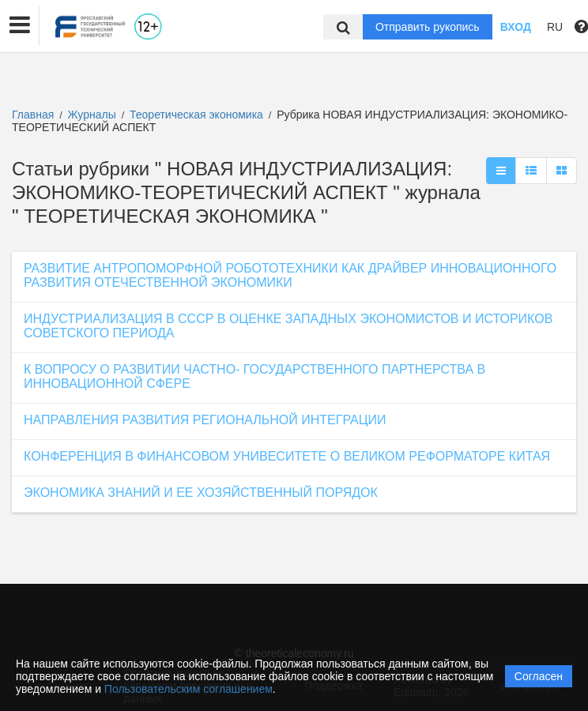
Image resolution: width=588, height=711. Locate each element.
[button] (20, 25)
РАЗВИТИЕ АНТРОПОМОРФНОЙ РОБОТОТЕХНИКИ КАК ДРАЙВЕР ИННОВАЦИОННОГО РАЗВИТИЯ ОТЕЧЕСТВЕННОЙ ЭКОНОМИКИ (290, 275)
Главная (33, 115)
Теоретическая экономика (198, 115)
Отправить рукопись (428, 27)
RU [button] (555, 27)
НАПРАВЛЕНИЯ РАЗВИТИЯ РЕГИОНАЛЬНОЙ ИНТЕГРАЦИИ (205, 420)
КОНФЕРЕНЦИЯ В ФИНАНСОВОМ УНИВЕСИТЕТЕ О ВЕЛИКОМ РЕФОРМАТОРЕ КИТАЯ (287, 456)
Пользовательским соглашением (188, 689)
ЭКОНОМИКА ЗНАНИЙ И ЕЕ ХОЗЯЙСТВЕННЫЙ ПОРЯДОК (201, 493)
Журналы (92, 115)
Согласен (539, 676)
